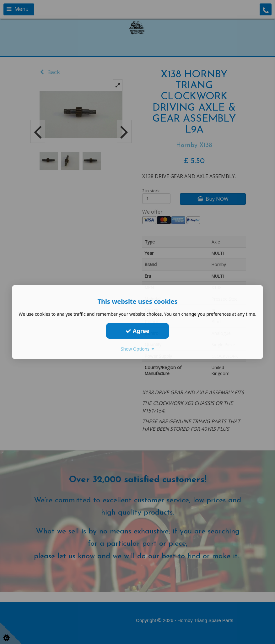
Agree (137, 331)
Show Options (138, 349)
